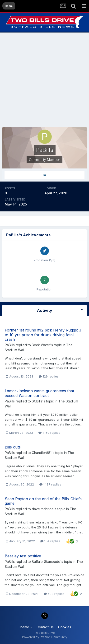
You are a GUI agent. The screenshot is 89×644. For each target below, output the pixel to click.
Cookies (65, 627)
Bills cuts (13, 447)
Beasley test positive (23, 556)
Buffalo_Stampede (46, 562)
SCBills (37, 401)
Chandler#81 (42, 453)
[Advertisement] (44, 80)
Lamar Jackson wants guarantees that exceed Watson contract (39, 393)
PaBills (10, 345)
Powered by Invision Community (45, 637)
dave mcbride (43, 509)
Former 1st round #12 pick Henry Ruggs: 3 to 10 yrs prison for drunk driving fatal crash (43, 335)
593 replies (54, 594)
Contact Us (45, 627)
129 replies (49, 376)
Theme (25, 627)
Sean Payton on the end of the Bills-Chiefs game (43, 501)
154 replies (50, 541)
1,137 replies (50, 484)
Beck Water (41, 345)
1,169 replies (49, 433)
